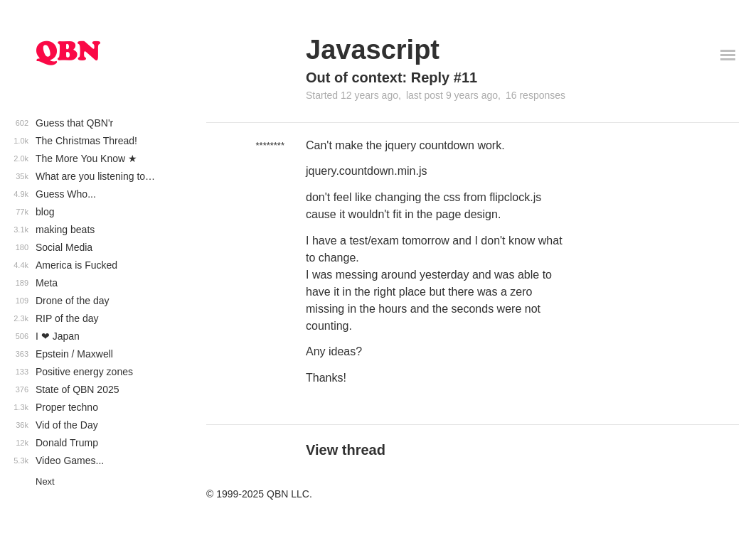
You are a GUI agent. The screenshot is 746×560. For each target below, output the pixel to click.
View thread (346, 450)
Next (45, 481)
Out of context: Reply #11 (391, 77)
